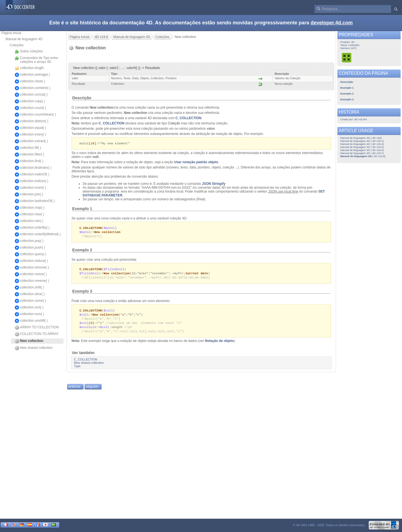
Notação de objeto (219, 344)
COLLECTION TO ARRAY (37, 334)
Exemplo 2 (82, 251)
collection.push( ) (30, 248)
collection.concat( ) (31, 95)
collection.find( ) (29, 161)
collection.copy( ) (30, 101)
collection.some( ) (30, 301)
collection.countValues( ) (35, 115)
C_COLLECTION (188, 118)
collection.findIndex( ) (33, 168)
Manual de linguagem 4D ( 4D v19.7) (362, 153)
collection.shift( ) (29, 288)
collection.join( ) (29, 195)
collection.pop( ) (29, 241)
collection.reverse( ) (32, 281)
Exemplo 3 (82, 293)
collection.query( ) (30, 254)
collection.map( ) (30, 208)
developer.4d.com (332, 23)
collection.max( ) (29, 214)
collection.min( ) (29, 221)
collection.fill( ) (28, 148)
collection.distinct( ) (31, 121)
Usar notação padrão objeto (196, 162)
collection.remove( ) (32, 268)
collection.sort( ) (29, 308)
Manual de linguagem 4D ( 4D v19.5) (362, 147)
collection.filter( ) (29, 155)
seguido (92, 390)
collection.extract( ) (31, 141)
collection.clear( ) (30, 81)
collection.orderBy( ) (32, 228)
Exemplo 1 (82, 209)
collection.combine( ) (33, 88)
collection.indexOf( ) (32, 175)
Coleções (17, 45)
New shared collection (34, 348)
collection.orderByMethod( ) (38, 234)
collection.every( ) (30, 135)
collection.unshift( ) (31, 321)
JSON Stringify (214, 184)
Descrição (82, 98)
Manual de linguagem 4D (24, 39)
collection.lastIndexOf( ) (35, 201)
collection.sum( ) (29, 314)
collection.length (29, 68)
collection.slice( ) (30, 294)
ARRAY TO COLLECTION (37, 328)
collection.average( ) (32, 75)
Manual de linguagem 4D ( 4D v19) (361, 138)
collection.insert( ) (30, 188)
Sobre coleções (29, 52)
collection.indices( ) (31, 181)
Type (77, 370)
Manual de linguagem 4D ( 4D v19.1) (362, 141)
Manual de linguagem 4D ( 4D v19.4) (362, 144)
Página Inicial (11, 33)
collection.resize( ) (31, 274)
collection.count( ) (30, 108)
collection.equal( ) (30, 128)
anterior (74, 390)
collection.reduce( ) (31, 261)
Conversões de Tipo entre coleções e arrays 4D (36, 60)
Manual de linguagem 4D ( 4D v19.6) (362, 150)
